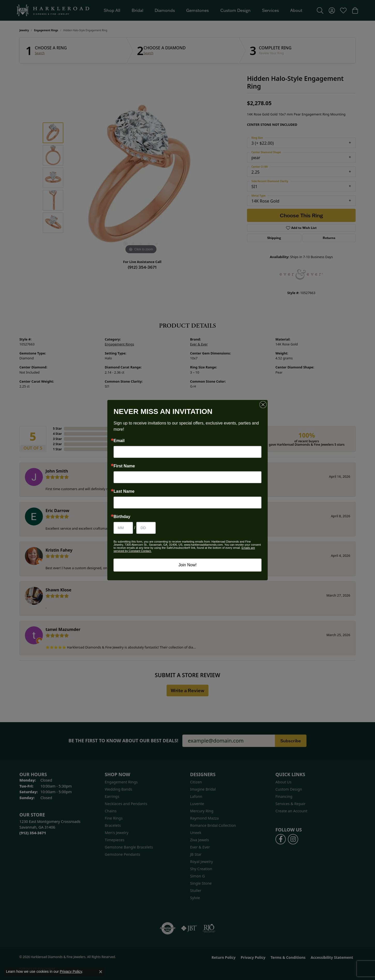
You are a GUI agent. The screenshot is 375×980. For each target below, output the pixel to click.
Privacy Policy (71, 971)
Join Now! (187, 565)
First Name (124, 466)
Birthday (122, 517)
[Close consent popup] (101, 972)
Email (119, 441)
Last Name (124, 491)
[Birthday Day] (146, 528)
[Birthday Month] (123, 528)
